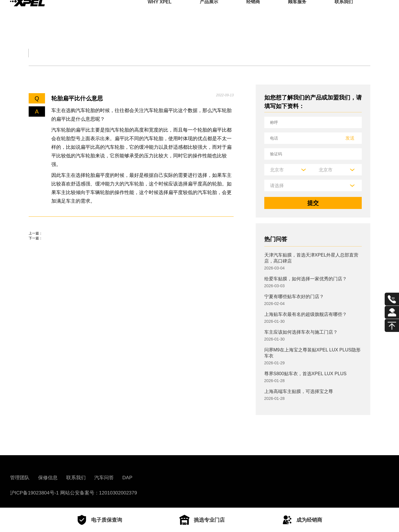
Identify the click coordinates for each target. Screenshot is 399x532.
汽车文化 (173, 53)
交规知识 (77, 53)
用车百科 (269, 53)
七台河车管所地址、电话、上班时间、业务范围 (89, 242)
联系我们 (344, 13)
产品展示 (209, 13)
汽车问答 (104, 478)
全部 (36, 53)
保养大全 (125, 53)
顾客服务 (297, 13)
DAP (127, 478)
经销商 (253, 13)
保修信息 (48, 478)
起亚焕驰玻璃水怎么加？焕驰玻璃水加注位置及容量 (95, 258)
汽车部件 (221, 53)
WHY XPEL (160, 13)
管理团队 (20, 478)
